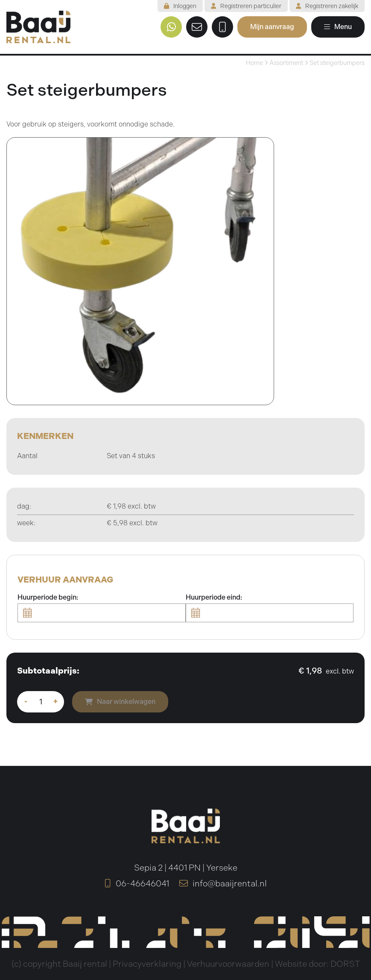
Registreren (246, 6)
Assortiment (286, 63)
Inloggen (180, 6)
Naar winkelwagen (120, 702)
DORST (345, 964)
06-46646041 (137, 884)
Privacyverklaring (147, 964)
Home (254, 63)
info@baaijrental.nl (223, 884)
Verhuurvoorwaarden (228, 964)
